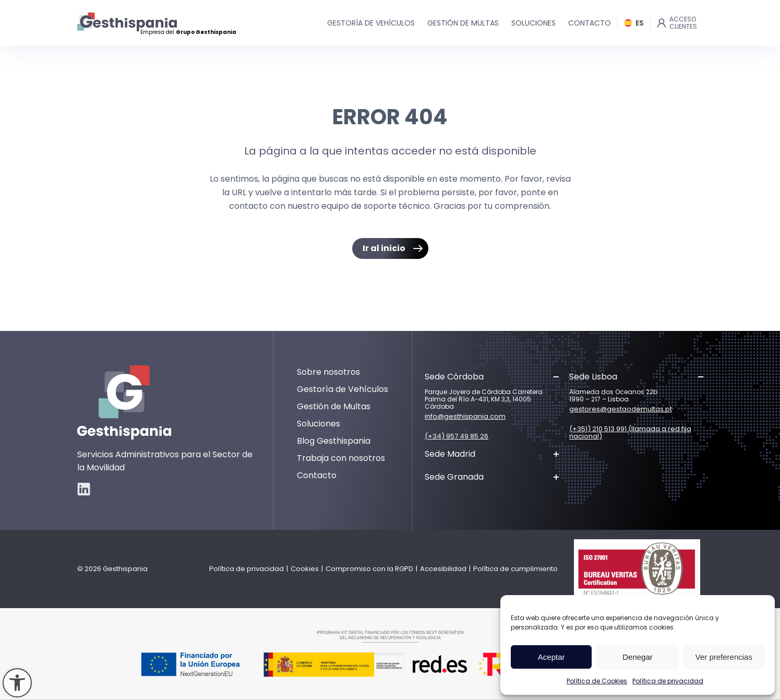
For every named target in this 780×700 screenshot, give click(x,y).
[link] (17, 683)
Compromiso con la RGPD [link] (369, 569)
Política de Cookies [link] (597, 681)
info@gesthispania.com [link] (465, 417)
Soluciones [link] (319, 424)
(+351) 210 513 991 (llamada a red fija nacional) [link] (630, 433)
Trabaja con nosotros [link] (341, 458)
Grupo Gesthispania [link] (206, 32)
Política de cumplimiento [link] (515, 569)
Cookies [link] (305, 569)
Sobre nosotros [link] (328, 372)
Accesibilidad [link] (443, 569)
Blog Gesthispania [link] (334, 441)
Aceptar (551, 657)
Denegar (638, 657)
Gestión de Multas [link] (334, 406)
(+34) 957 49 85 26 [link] (457, 436)
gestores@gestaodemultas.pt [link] (621, 409)
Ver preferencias (724, 657)
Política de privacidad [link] (668, 681)
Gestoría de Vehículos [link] (343, 389)
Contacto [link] (317, 475)
